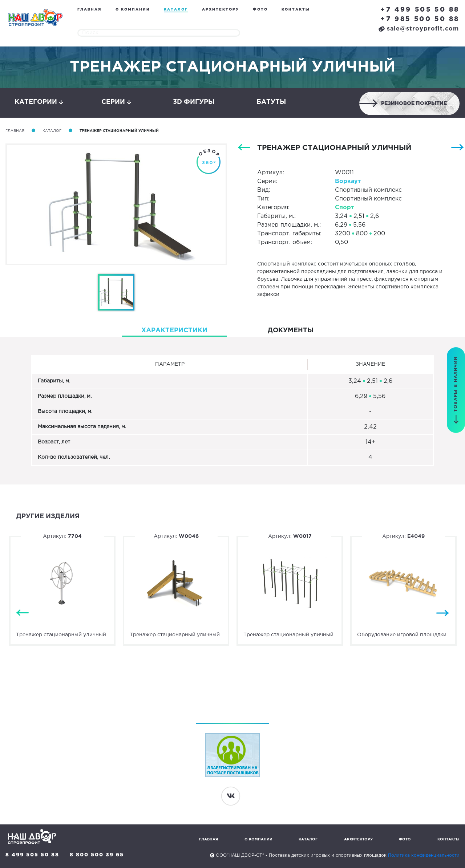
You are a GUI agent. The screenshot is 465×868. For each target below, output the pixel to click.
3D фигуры (194, 102)
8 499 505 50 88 (32, 855)
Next (442, 613)
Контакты (296, 10)
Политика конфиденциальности (424, 855)
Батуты (271, 102)
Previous (23, 613)
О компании (133, 10)
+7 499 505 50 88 (420, 10)
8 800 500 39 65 (97, 855)
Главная (89, 10)
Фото (260, 10)
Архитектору (221, 10)
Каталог (176, 10)
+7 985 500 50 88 (420, 19)
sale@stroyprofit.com (419, 29)
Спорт (344, 208)
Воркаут (348, 181)
